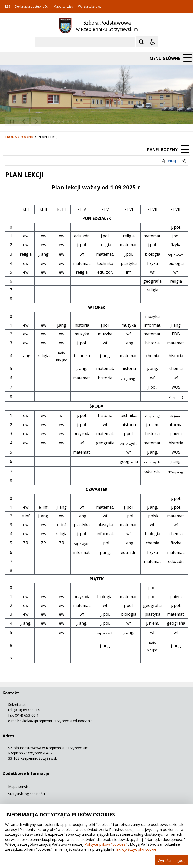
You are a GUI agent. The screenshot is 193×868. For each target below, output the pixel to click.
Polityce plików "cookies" (106, 844)
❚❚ (10, 121)
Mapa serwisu (63, 7)
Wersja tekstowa (90, 7)
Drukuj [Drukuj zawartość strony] (168, 161)
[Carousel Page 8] (82, 122)
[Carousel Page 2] (54, 122)
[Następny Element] (36, 122)
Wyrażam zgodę (172, 860)
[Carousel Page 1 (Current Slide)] (49, 122)
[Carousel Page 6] (73, 122)
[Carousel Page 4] (63, 122)
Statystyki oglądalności (27, 794)
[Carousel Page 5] (68, 122)
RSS (7, 7)
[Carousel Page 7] (78, 122)
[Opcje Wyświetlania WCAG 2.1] (153, 42)
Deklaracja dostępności (32, 7)
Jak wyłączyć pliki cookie (136, 849)
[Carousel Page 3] (58, 122)
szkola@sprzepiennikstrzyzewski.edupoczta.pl (57, 721)
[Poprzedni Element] (24, 122)
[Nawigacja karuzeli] (30, 122)
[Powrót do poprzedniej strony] (184, 161)
